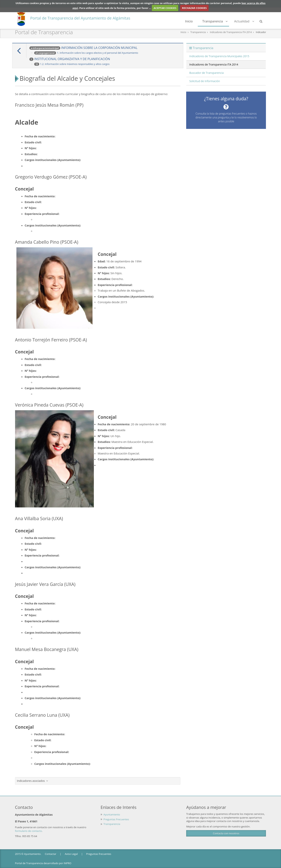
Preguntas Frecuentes (116, 819)
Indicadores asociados (33, 781)
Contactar (51, 854)
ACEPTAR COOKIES (165, 8)
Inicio (189, 21)
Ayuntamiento (112, 814)
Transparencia (215, 21)
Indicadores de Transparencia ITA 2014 (231, 32)
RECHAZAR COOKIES (194, 8)
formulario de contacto (28, 831)
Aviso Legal (71, 854)
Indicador (261, 32)
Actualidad (244, 21)
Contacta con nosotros (226, 833)
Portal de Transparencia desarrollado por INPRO (43, 863)
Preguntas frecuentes (99, 854)
